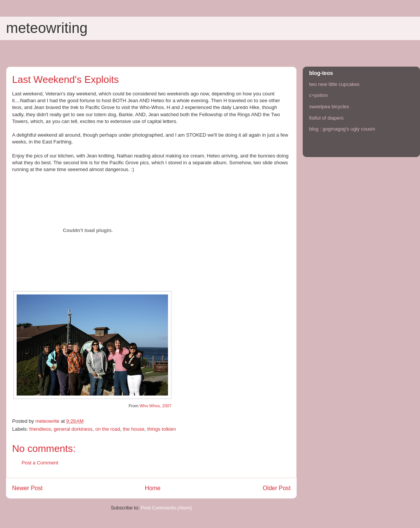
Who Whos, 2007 (156, 406)
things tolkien (162, 429)
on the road (108, 429)
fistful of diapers (326, 118)
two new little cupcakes (334, 84)
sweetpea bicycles (329, 107)
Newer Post (27, 488)
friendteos (40, 429)
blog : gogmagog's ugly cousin (342, 129)
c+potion (319, 95)
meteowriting (47, 28)
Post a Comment (40, 463)
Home (153, 488)
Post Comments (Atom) (166, 508)
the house (134, 429)
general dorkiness (73, 429)
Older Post (277, 488)
